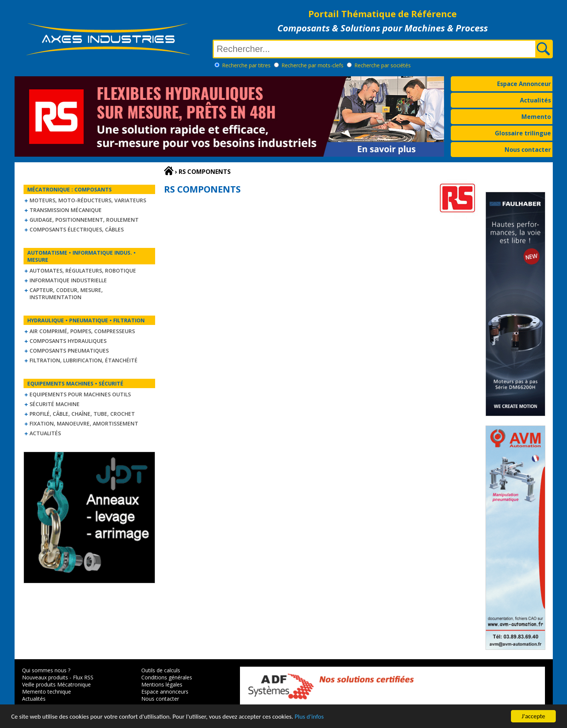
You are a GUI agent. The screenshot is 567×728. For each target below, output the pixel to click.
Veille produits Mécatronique (56, 684)
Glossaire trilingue (523, 133)
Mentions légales (162, 684)
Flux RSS (83, 677)
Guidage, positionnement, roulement (84, 220)
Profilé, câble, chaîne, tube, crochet (82, 414)
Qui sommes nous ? (46, 670)
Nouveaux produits (45, 677)
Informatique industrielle (68, 280)
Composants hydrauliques (68, 341)
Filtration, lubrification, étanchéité (84, 360)
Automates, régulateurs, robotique (83, 271)
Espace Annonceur (524, 84)
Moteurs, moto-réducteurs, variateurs (88, 200)
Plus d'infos (309, 717)
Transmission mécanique (66, 210)
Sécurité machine (55, 404)
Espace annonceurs (165, 692)
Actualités (535, 100)
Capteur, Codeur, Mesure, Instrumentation (66, 294)
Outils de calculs (161, 670)
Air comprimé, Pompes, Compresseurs (82, 331)
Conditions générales (167, 677)
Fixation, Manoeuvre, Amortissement (84, 423)
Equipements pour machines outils (80, 394)
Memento (536, 117)
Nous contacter (528, 150)
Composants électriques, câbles (77, 229)
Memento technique (47, 692)
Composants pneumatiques (69, 351)
